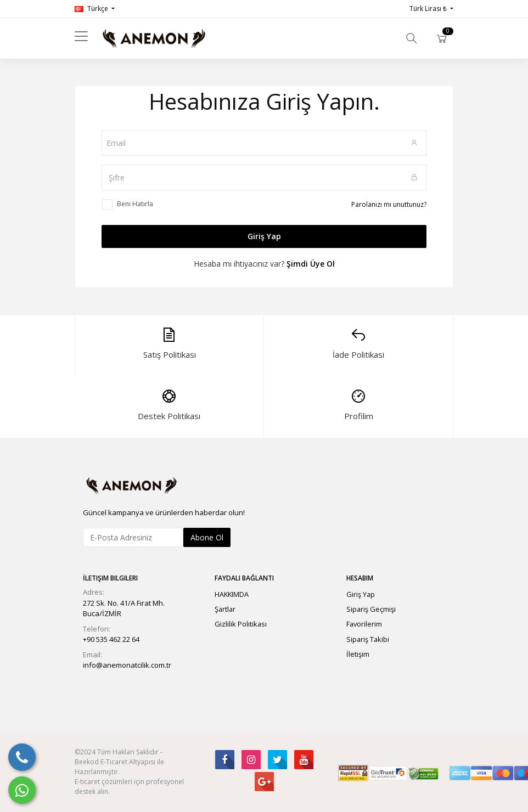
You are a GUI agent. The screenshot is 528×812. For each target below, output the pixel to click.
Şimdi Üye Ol (311, 264)
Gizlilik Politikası (241, 624)
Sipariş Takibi (368, 639)
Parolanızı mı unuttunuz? (389, 204)
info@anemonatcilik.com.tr (127, 665)
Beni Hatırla (135, 204)
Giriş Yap (264, 236)
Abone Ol (207, 537)
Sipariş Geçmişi (371, 609)
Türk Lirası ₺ (429, 9)
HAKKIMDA (232, 594)
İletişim (358, 654)
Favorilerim (364, 624)
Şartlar (225, 609)
